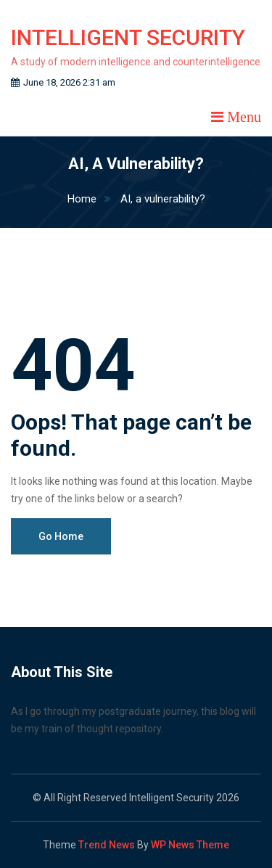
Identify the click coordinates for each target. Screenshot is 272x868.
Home (93, 199)
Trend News (107, 845)
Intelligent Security (128, 37)
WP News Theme (190, 845)
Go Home (61, 536)
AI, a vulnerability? (163, 199)
